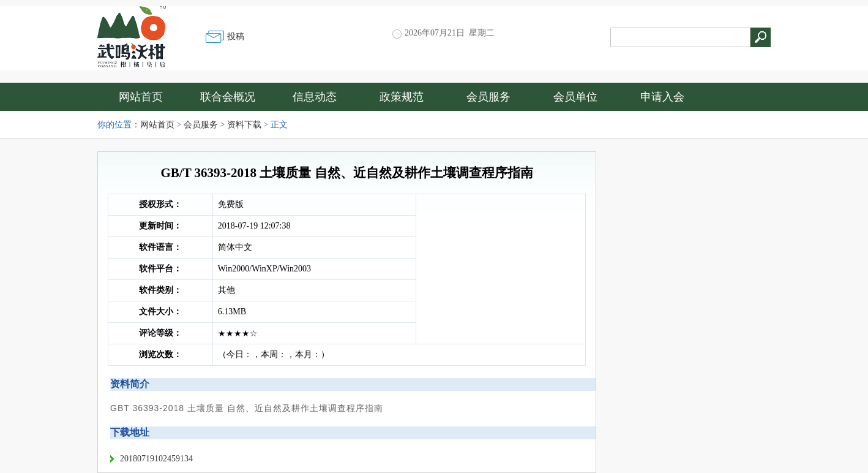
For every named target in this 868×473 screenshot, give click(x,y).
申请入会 (662, 97)
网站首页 (141, 97)
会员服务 (488, 97)
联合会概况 (228, 97)
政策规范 (402, 97)
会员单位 (575, 97)
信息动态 (315, 97)
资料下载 (244, 125)
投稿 (236, 36)
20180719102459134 (156, 459)
